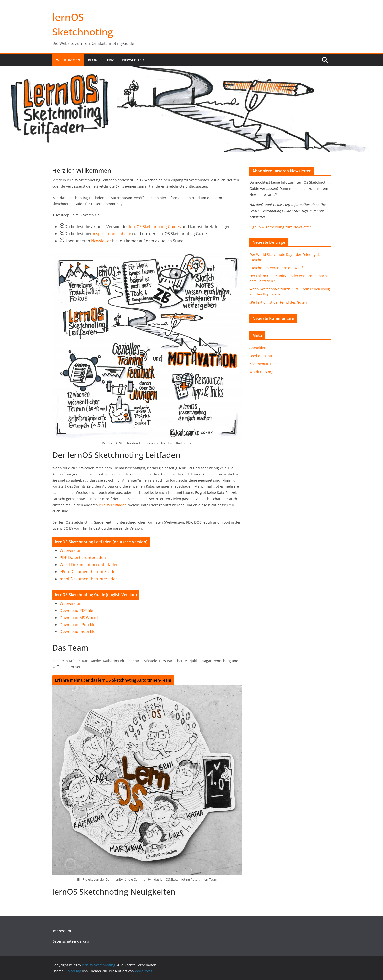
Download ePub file (77, 625)
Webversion (71, 550)
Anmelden (258, 348)
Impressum (62, 931)
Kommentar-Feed (264, 364)
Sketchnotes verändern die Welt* (277, 268)
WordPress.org (261, 372)
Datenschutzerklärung (71, 941)
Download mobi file (77, 632)
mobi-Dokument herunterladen (89, 579)
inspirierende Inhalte (112, 234)
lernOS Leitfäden (113, 505)
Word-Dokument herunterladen (89, 565)
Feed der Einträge (264, 356)
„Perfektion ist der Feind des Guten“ (279, 302)
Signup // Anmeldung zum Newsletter (280, 227)
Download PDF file (76, 611)
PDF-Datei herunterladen (83, 558)
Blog (93, 60)
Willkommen (68, 60)
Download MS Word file (81, 618)
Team (110, 60)
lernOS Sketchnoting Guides (155, 227)
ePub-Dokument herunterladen (89, 572)
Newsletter (133, 60)
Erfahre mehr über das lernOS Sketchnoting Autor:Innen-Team (113, 680)
